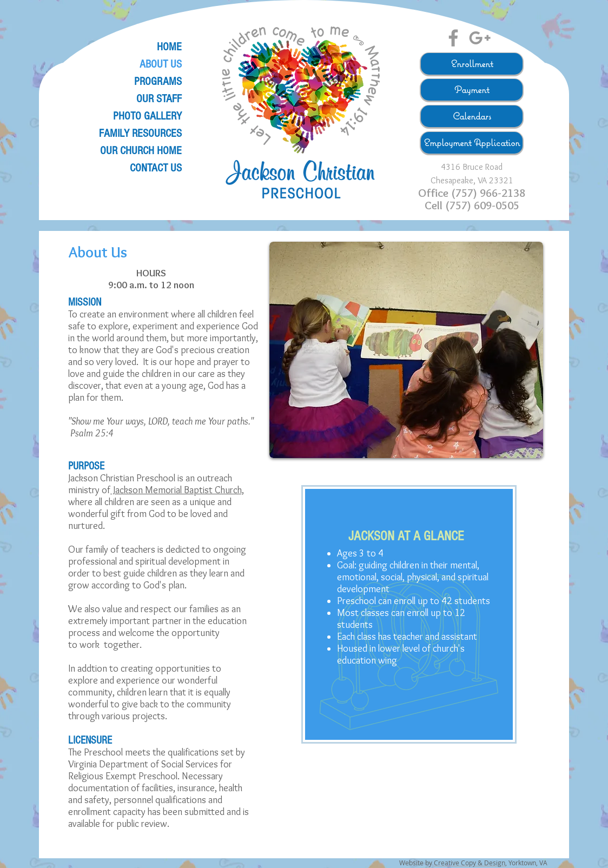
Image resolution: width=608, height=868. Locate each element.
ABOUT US (161, 64)
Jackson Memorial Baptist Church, (177, 490)
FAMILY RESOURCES (140, 133)
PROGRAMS (158, 81)
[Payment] (472, 90)
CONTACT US (156, 168)
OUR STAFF (159, 99)
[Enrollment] (472, 64)
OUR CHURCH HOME (141, 151)
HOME (169, 47)
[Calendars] (472, 116)
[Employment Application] (472, 143)
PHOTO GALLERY (147, 116)
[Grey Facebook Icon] (453, 38)
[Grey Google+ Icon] (480, 38)
